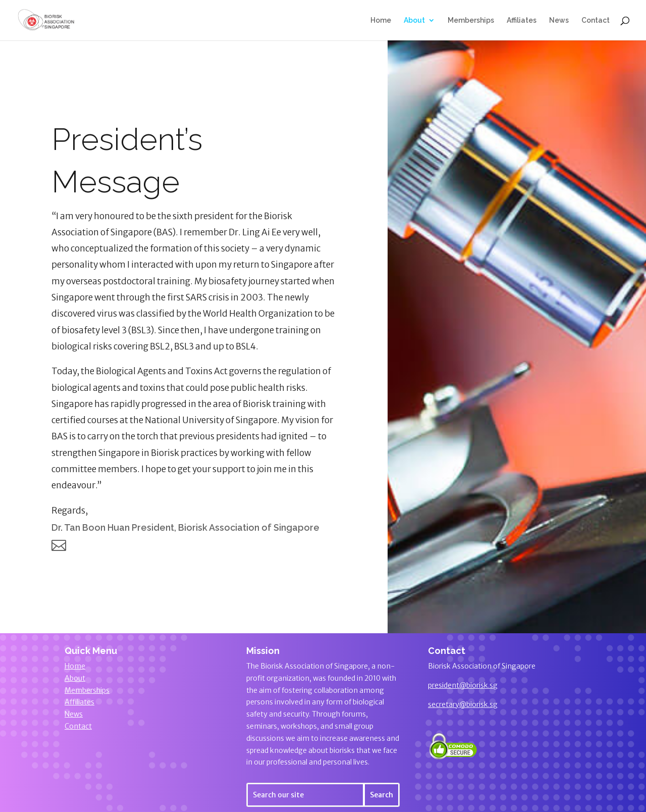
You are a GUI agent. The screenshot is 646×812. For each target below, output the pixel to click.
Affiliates (522, 20)
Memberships (471, 20)
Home (381, 20)
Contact (596, 20)
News (559, 20)
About (414, 20)
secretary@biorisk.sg (463, 704)
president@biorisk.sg (463, 685)
